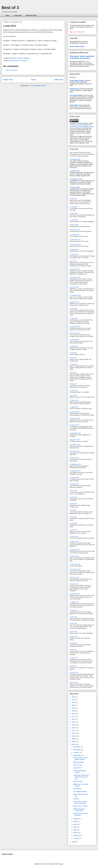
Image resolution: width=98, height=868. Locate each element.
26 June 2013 (73, 632)
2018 (74, 714)
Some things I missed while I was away (80, 802)
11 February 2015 (75, 418)
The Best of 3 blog (75, 123)
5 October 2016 (74, 287)
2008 (74, 742)
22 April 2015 (74, 390)
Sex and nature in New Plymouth (80, 814)
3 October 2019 (75, 171)
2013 (74, 728)
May (75, 827)
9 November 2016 (75, 277)
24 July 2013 (73, 617)
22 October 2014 (74, 451)
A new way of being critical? (79, 771)
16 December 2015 (75, 327)
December (77, 747)
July (75, 821)
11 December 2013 (75, 564)
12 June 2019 (73, 207)
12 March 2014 (74, 541)
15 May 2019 (73, 213)
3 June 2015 (73, 372)
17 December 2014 (75, 433)
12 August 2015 (74, 346)
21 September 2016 (75, 295)
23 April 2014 (74, 523)
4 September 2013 (75, 594)
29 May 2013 (73, 636)
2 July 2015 (73, 358)
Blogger (61, 864)
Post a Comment (12, 70)
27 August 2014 (74, 477)
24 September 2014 (75, 464)
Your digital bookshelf (80, 792)
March (76, 833)
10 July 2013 (73, 623)
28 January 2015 (74, 425)
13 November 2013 (75, 569)
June (75, 824)
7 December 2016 (75, 269)
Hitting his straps (78, 762)
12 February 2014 (75, 550)
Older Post (59, 80)
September (77, 755)
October (76, 752)
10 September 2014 (75, 471)
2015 (74, 722)
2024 (74, 697)
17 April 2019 (74, 220)
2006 (74, 842)
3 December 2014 (75, 440)
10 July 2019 (73, 199)
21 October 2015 (74, 340)
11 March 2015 (74, 407)
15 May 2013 (73, 643)
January (76, 838)
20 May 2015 (73, 384)
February (77, 836)
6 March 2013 (74, 682)
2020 (74, 708)
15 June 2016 (73, 318)
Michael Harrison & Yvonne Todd (79, 810)
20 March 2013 (74, 673)
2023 (74, 700)
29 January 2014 (74, 556)
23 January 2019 (74, 235)
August (76, 819)
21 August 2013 (74, 602)
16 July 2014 (73, 497)
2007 (74, 744)
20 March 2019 (74, 225)
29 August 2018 (74, 249)
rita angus (24, 61)
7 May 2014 (73, 517)
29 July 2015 (73, 353)
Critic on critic (77, 765)
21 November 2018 (75, 245)
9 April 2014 (73, 530)
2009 (74, 739)
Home (7, 15)
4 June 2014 (73, 510)
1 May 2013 (73, 650)
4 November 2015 (75, 333)
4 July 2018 (73, 261)
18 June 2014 (73, 504)
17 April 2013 (74, 658)
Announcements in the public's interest (80, 759)
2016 (74, 719)
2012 (74, 730)
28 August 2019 (75, 187)
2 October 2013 (74, 584)
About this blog (31, 15)
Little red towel (78, 781)
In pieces (76, 799)
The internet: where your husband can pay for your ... (81, 777)
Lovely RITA (77, 768)
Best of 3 (10, 8)
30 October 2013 (74, 577)
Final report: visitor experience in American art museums (82, 57)
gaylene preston (14, 61)
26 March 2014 (74, 536)
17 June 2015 (73, 364)
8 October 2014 (74, 458)
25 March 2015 (74, 400)
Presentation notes (76, 105)
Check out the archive (77, 46)
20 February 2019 (75, 230)
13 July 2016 (73, 308)
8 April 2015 (73, 395)
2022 (74, 702)
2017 (74, 716)
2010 (74, 736)
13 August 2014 (74, 484)
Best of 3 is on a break (80, 806)
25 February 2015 (75, 412)
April (75, 830)
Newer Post (8, 80)
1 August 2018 (74, 254)
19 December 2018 (75, 240)
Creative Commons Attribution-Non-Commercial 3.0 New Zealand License (82, 126)
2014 (74, 725)
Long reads (18, 15)
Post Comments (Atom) (38, 86)
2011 (74, 733)
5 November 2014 (75, 445)
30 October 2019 (75, 159)
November (77, 750)
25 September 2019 (76, 179)
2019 (74, 711)
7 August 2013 (74, 610)
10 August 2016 (74, 302)
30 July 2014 (73, 491)
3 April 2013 (73, 666)
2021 (74, 705)
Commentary (77, 789)
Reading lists (74, 89)
